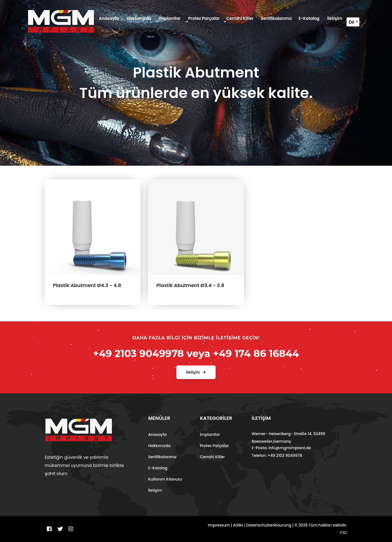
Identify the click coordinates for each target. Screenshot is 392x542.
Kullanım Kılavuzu (165, 479)
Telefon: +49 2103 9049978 (277, 455)
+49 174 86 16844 (256, 353)
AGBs (238, 525)
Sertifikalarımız (162, 457)
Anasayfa (157, 435)
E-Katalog (158, 468)
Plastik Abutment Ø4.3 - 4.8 (87, 285)
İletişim (155, 490)
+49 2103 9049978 (139, 353)
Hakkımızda (159, 446)
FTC (344, 533)
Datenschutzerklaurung (269, 525)
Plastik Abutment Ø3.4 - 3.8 (190, 285)
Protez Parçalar (214, 446)
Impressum (219, 525)
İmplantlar (210, 435)
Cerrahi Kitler (212, 457)
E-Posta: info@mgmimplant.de (281, 448)
